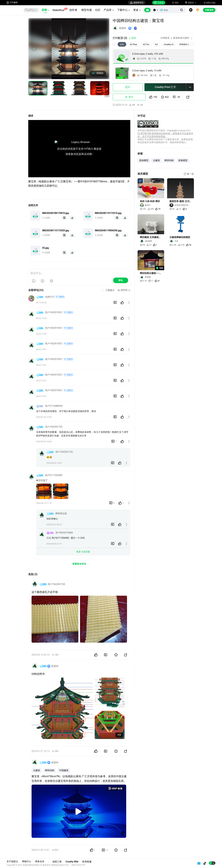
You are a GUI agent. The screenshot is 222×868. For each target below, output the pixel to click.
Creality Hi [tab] (169, 44)
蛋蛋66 (123, 28)
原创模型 (144, 160)
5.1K (143, 281)
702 (143, 209)
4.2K (181, 245)
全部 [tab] (122, 44)
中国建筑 (64, 770)
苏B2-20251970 (78, 865)
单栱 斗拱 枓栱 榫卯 (150, 201)
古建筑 (37, 770)
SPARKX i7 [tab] (185, 44)
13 (179, 209)
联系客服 (87, 862)
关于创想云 (12, 861)
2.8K (173, 245)
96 (172, 209)
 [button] (129, 303)
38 (142, 245)
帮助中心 (27, 861)
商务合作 (40, 861)
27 (149, 245)
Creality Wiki (72, 862)
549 (151, 209)
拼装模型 (183, 160)
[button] (156, 10)
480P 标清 (115, 788)
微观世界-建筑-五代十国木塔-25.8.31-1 (179, 201)
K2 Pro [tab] (146, 44)
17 (151, 281)
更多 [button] (137, 10)
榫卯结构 (50, 770)
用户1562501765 (56, 584)
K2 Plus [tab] (134, 44)
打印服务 (12, 3)
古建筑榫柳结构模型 (180, 237)
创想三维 (57, 862)
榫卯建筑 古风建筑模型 (150, 237)
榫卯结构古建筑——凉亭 (151, 273)
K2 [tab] (157, 44)
